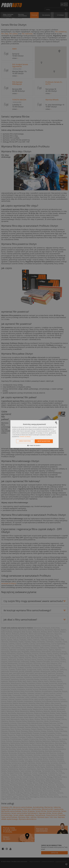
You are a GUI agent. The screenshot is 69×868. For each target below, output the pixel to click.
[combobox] (56, 422)
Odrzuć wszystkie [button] (25, 441)
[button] (34, 445)
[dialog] (34, 434)
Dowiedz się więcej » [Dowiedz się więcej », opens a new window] (25, 437)
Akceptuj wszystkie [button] (44, 441)
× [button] (57, 424)
